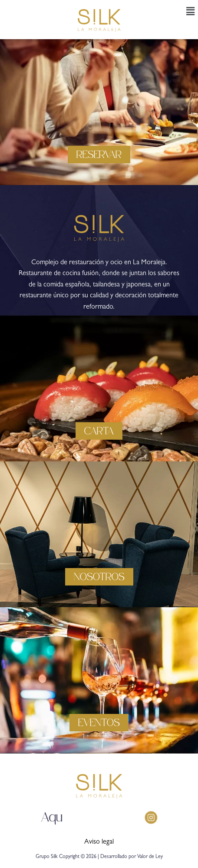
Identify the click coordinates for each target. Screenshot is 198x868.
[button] (191, 12)
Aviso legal (99, 842)
